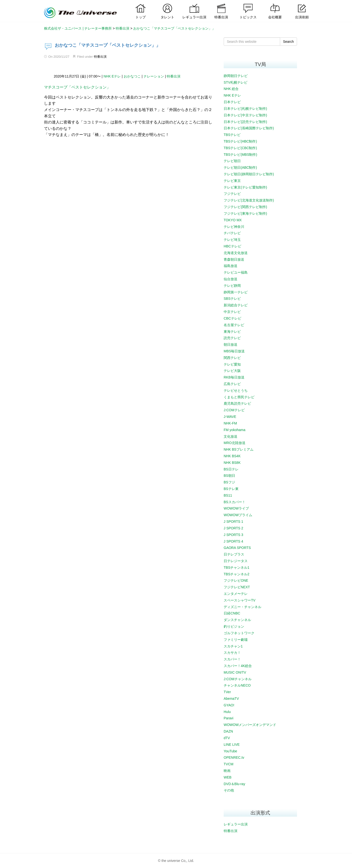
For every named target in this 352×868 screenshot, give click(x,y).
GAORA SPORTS (237, 548)
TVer (227, 692)
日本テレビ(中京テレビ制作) (245, 115)
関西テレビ (232, 358)
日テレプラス (234, 554)
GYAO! (229, 705)
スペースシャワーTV (240, 600)
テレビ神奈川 (234, 227)
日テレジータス (236, 561)
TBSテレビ (232, 135)
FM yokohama (235, 430)
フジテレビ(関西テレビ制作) (245, 207)
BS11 (228, 495)
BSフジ (229, 482)
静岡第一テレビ (236, 292)
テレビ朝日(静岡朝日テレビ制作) (249, 174)
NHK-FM (230, 423)
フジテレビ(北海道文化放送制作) (249, 200)
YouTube (230, 751)
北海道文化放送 (236, 253)
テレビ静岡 (232, 286)
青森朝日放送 (234, 259)
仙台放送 (231, 279)
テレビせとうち (236, 390)
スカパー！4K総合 (238, 666)
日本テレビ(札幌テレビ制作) (245, 109)
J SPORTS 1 (233, 522)
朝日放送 (231, 345)
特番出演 (100, 57)
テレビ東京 (232, 181)
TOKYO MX (233, 220)
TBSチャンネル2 (236, 574)
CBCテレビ (232, 318)
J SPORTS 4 (233, 541)
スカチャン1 (233, 646)
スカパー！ (232, 659)
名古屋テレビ (234, 325)
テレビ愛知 (232, 364)
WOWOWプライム (238, 515)
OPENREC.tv (234, 757)
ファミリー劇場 (236, 640)
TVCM (229, 764)
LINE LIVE (232, 745)
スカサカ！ (232, 653)
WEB (228, 777)
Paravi (229, 718)
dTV (227, 738)
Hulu (227, 712)
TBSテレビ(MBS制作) (240, 155)
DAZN (228, 731)
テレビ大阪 (232, 371)
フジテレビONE (236, 580)
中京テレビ (232, 312)
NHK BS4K (232, 456)
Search (288, 42)
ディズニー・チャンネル (242, 607)
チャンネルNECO (237, 685)
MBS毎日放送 (234, 351)
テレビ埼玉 (232, 240)
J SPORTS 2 (233, 528)
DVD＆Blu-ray (234, 784)
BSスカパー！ (235, 502)
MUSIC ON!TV (235, 672)
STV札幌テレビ (236, 82)
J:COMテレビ (234, 410)
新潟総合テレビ (236, 305)
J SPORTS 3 (233, 535)
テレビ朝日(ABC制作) (240, 167)
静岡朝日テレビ (236, 76)
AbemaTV (231, 699)
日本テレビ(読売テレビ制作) (245, 122)
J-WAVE (230, 417)
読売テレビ (232, 338)
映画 (227, 771)
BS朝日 (229, 476)
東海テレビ (232, 332)
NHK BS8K (232, 463)
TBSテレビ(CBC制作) (240, 148)
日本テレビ (232, 102)
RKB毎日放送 (234, 377)
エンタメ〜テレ (236, 594)
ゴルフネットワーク (239, 633)
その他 (229, 790)
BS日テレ (231, 469)
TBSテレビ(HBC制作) (240, 141)
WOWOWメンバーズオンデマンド (250, 725)
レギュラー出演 (236, 824)
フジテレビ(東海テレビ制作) (245, 213)
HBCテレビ (232, 246)
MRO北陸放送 (235, 443)
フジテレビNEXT (237, 587)
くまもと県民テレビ (239, 397)
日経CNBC (232, 613)
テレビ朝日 (232, 161)
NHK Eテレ (112, 76)
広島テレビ (232, 384)
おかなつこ (132, 76)
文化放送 (231, 436)
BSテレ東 (231, 489)
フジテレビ (232, 194)
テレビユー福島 (236, 272)
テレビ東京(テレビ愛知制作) (245, 187)
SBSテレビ (232, 299)
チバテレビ (232, 233)
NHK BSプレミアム (239, 449)
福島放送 (231, 266)
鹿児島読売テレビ (237, 403)
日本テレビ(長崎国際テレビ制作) (249, 128)
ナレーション (154, 76)
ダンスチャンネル (237, 620)
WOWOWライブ (236, 508)
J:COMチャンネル (238, 679)
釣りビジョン (234, 626)
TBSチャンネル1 (236, 568)
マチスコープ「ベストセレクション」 (77, 87)
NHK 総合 (231, 89)
